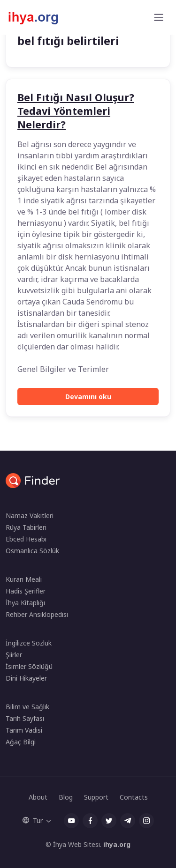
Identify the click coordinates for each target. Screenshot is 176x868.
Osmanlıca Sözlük (32, 551)
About (38, 797)
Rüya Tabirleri (26, 527)
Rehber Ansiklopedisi (37, 614)
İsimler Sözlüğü (29, 666)
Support (96, 797)
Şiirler (14, 655)
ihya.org (117, 844)
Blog (66, 797)
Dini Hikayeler (26, 678)
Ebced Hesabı (26, 539)
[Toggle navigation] (159, 17)
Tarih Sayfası (25, 718)
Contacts (134, 797)
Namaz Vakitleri (30, 516)
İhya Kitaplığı (25, 603)
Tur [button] (33, 820)
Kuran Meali (24, 579)
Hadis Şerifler (26, 591)
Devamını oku (88, 397)
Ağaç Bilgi (21, 742)
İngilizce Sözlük (29, 643)
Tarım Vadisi (24, 730)
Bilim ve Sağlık (27, 707)
